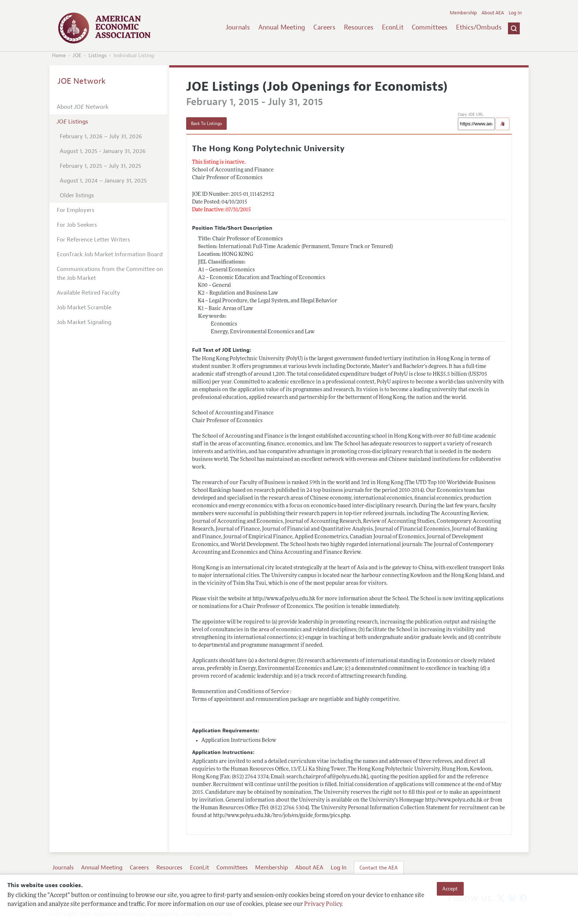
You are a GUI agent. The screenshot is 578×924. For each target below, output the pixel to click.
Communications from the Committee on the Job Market (110, 274)
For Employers (76, 210)
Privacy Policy (323, 904)
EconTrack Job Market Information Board (110, 254)
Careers (324, 27)
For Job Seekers (77, 225)
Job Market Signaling (84, 322)
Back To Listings (206, 124)
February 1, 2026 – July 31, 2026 (101, 136)
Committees (430, 27)
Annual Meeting (282, 27)
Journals (238, 27)
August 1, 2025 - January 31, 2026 (103, 151)
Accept (450, 889)
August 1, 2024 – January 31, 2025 (103, 181)
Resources (359, 27)
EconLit (393, 27)
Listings (98, 55)
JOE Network (82, 81)
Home (59, 55)
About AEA (493, 13)
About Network (83, 107)
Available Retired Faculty (88, 293)
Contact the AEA (379, 868)
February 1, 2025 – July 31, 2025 (100, 166)
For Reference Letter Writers (93, 240)
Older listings (77, 195)
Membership (463, 13)
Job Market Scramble (84, 308)
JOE (77, 55)
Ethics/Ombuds (479, 27)
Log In (515, 13)
